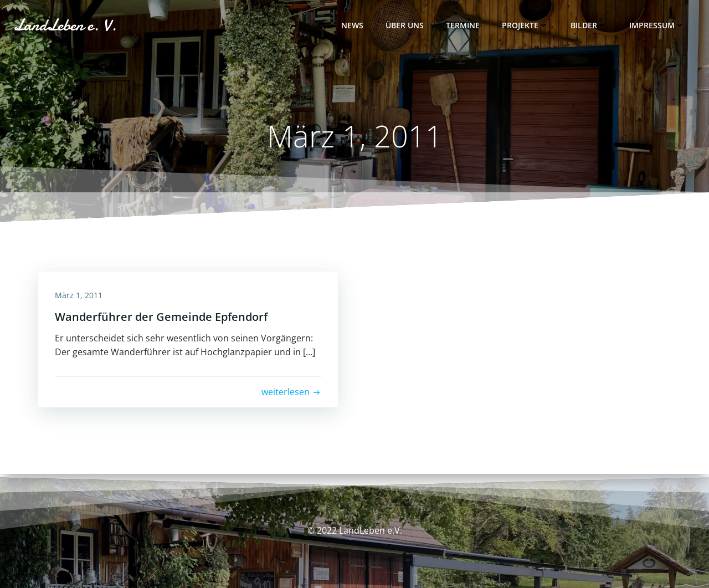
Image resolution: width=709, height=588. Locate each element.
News (352, 25)
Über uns (405, 25)
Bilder (589, 25)
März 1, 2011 (79, 295)
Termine (463, 25)
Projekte (525, 25)
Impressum (657, 25)
